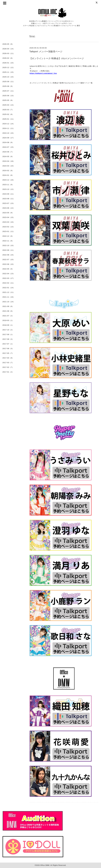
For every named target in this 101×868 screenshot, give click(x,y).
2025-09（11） (9, 82)
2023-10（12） (9, 189)
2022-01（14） (9, 288)
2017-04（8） (8, 358)
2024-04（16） (9, 161)
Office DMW (45, 865)
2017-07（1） (8, 344)
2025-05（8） (8, 100)
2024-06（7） (8, 152)
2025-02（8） (8, 114)
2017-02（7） (8, 367)
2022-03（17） (9, 278)
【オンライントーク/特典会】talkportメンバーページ (57, 58)
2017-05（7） (8, 353)
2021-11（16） (9, 297)
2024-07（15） (9, 147)
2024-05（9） (8, 156)
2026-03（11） (9, 53)
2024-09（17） (9, 138)
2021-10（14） (9, 302)
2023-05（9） (8, 213)
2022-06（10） (9, 264)
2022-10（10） (9, 245)
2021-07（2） (8, 316)
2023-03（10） (9, 222)
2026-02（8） (8, 58)
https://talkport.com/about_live (43, 73)
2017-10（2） (8, 330)
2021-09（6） (8, 306)
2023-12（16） (9, 180)
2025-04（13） (9, 105)
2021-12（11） (9, 292)
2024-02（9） (8, 171)
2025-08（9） (8, 86)
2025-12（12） (9, 67)
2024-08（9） (8, 142)
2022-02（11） (9, 283)
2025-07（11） (9, 91)
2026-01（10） (9, 63)
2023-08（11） (9, 199)
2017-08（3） (8, 339)
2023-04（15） (9, 217)
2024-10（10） (9, 133)
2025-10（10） (9, 77)
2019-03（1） (8, 320)
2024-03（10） (9, 166)
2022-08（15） (9, 255)
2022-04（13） (9, 274)
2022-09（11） (9, 250)
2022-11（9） (8, 241)
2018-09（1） (8, 325)
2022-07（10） (9, 260)
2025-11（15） (9, 72)
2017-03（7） (8, 363)
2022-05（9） (8, 269)
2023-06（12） (9, 208)
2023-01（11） (9, 231)
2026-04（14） (9, 49)
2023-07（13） (9, 203)
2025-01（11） (9, 119)
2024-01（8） (8, 175)
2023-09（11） (9, 194)
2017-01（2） (8, 372)
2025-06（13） (9, 96)
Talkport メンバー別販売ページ (46, 52)
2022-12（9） (8, 236)
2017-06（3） (8, 349)
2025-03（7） (8, 110)
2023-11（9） (8, 185)
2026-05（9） (8, 44)
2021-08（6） (8, 311)
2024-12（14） (9, 124)
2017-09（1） (8, 334)
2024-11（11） (9, 128)
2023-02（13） (9, 227)
